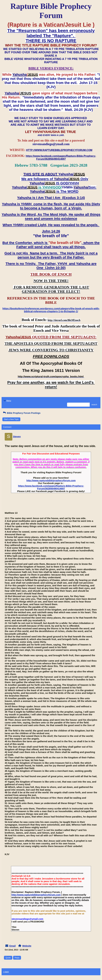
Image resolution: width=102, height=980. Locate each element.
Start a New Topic (11, 419)
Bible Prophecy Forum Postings (21, 413)
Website (27, 946)
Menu (7, 401)
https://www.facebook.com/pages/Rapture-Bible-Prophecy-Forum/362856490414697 (51, 487)
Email (12, 946)
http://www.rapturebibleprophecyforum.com (51, 480)
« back (6, 972)
